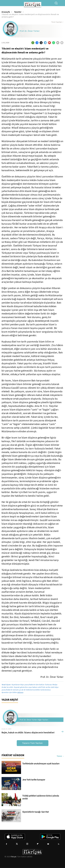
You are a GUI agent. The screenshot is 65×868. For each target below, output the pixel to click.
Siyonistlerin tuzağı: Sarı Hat (36, 812)
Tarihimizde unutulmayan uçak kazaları (41, 764)
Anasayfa (6, 12)
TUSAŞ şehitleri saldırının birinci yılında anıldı (41, 797)
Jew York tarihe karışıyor (34, 780)
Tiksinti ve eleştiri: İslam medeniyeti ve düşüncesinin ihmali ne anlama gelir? (30, 16)
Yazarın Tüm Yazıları (32, 743)
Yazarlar (18, 12)
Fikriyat (13, 857)
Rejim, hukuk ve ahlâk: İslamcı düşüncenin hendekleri (28, 733)
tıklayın (20, 692)
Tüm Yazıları (57, 22)
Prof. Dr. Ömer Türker (30, 31)
